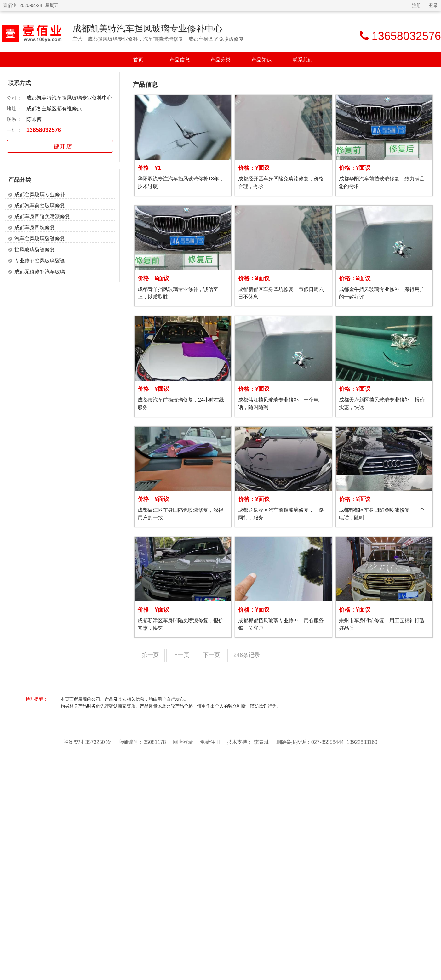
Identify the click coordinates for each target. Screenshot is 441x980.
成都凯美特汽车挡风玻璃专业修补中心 (147, 28)
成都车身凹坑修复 (35, 228)
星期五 (52, 5)
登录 (433, 5)
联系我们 (303, 60)
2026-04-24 (31, 5)
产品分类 (220, 60)
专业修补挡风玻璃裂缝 (40, 261)
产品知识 (261, 60)
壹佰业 (10, 5)
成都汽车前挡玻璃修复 (40, 205)
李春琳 (261, 742)
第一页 (150, 655)
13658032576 (44, 130)
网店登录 (183, 742)
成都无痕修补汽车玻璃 (40, 272)
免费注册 (210, 742)
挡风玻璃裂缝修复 (35, 250)
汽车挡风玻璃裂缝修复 (40, 239)
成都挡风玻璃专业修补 (40, 194)
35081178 (155, 742)
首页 (138, 60)
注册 (416, 5)
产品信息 (180, 60)
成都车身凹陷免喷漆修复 (42, 217)
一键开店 (60, 146)
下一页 (211, 655)
